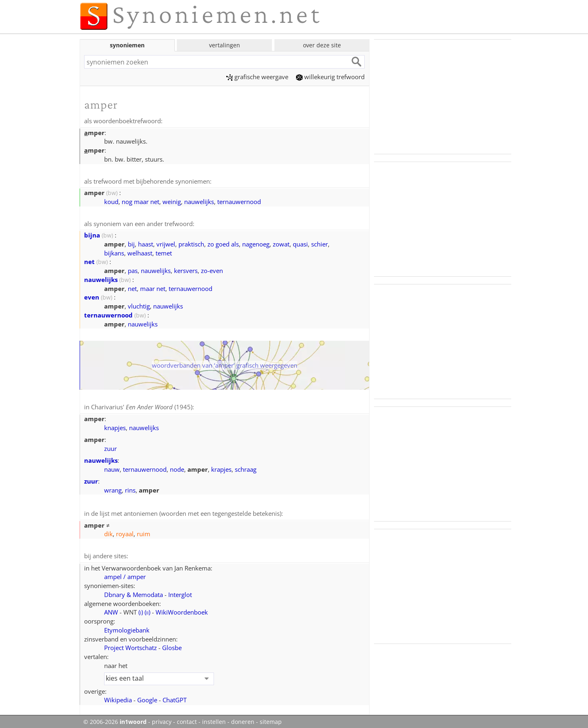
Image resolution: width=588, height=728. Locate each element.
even (92, 296)
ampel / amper (125, 574)
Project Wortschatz (130, 645)
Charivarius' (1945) (142, 406)
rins (130, 488)
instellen (214, 719)
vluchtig (139, 305)
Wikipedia (118, 697)
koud (111, 201)
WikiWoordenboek (182, 610)
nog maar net (140, 201)
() (141, 610)
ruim (144, 532)
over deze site (322, 45)
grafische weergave (257, 77)
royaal (125, 532)
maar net (153, 287)
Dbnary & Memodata (134, 592)
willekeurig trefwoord (330, 77)
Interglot (180, 592)
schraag (246, 468)
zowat (281, 243)
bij (131, 243)
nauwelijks (199, 201)
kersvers (186, 269)
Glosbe (172, 645)
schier (320, 243)
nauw (112, 468)
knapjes (115, 426)
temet (164, 252)
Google (147, 697)
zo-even (212, 269)
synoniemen (127, 45)
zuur (110, 447)
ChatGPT (175, 697)
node (177, 468)
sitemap (271, 719)
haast (146, 243)
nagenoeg (256, 243)
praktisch (191, 243)
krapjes (221, 468)
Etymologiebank (127, 628)
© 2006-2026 (115, 719)
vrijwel (166, 243)
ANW (111, 610)
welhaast (140, 252)
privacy (162, 719)
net (89, 260)
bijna (92, 234)
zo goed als (223, 243)
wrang (113, 488)
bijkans (114, 252)
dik (108, 532)
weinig (172, 201)
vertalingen (225, 45)
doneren (243, 719)
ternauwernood (239, 201)
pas (133, 269)
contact (187, 719)
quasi (300, 243)
